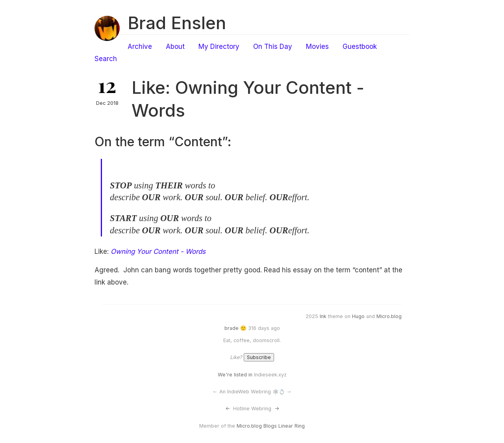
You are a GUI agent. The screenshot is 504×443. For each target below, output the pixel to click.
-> (277, 409)
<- (228, 409)
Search (106, 59)
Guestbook (360, 47)
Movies (317, 47)
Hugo (358, 316)
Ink (323, 316)
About (175, 47)
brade (232, 328)
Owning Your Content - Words (158, 251)
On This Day (273, 47)
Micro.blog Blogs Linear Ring (271, 426)
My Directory (219, 47)
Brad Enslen (177, 23)
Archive (140, 47)
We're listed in (235, 375)
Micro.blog (389, 316)
